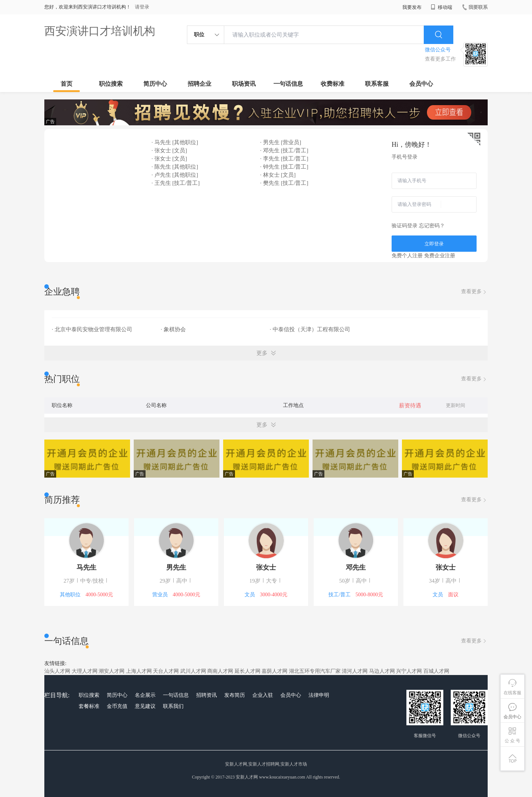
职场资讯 (244, 84)
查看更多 (474, 292)
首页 (66, 84)
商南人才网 (220, 671)
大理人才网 (85, 671)
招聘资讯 (207, 695)
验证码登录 (405, 226)
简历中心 (155, 84)
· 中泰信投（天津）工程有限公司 (310, 329)
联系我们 (173, 706)
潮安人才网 (112, 671)
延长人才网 (248, 671)
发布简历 (235, 695)
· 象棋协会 (173, 329)
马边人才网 (382, 671)
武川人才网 (193, 671)
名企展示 (145, 695)
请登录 (142, 7)
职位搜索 (111, 84)
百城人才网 (436, 671)
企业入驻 (263, 695)
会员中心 (421, 84)
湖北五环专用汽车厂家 (315, 671)
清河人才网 (355, 671)
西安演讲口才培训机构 (100, 31)
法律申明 (319, 695)
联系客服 (377, 84)
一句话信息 (288, 84)
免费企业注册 (440, 256)
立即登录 (434, 244)
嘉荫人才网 (274, 671)
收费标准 (332, 84)
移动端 (441, 7)
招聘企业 (199, 84)
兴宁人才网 (409, 671)
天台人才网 (166, 671)
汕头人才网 (57, 671)
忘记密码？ (432, 226)
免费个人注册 (407, 256)
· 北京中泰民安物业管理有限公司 (92, 329)
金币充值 (117, 706)
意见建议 (145, 706)
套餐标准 (89, 706)
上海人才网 (139, 671)
